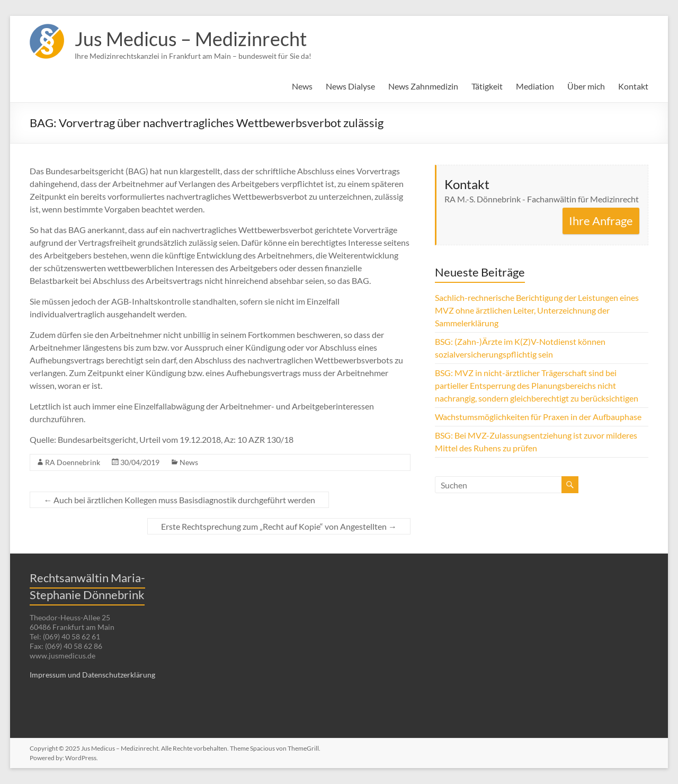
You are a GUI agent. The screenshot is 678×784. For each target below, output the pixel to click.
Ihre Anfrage (601, 221)
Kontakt (633, 86)
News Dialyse (350, 86)
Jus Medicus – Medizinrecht (191, 39)
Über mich (586, 86)
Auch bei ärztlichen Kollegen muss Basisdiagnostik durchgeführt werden (179, 500)
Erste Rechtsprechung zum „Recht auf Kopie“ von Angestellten (279, 526)
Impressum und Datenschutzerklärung (92, 675)
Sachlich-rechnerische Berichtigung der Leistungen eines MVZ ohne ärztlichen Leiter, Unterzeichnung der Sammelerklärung (537, 310)
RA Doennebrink (73, 462)
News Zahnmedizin (423, 86)
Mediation (535, 86)
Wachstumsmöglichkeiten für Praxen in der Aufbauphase (538, 417)
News (302, 86)
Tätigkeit (487, 86)
